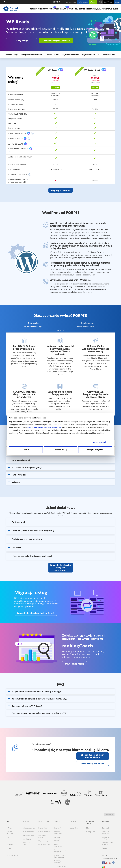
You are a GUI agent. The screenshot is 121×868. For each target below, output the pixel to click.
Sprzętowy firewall (60, 852)
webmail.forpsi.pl (71, 2)
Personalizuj (61, 450)
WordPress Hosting (42, 827)
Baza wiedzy (106, 820)
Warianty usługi (11, 55)
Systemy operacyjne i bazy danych (60, 829)
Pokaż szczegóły (100, 442)
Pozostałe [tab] (60, 329)
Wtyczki (14, 481)
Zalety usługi (21, 41)
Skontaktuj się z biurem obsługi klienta (93, 751)
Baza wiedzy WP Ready (93, 757)
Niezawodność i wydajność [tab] (88, 326)
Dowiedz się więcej (72, 659)
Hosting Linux (43, 820)
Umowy (9, 836)
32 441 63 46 (58, 2)
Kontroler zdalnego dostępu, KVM (60, 839)
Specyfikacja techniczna (56, 55)
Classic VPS (58, 820)
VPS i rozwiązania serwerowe (99, 9)
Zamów (56, 87)
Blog (8, 828)
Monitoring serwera (58, 848)
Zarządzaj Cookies (12, 841)
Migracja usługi (43, 830)
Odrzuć (26, 450)
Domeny (33, 9)
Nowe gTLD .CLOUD (26, 832)
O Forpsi (9, 820)
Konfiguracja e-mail (19, 459)
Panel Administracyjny (59, 835)
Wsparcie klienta (86, 55)
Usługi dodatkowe (70, 55)
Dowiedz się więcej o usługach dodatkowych (61, 565)
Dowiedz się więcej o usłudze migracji (32, 608)
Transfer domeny (28, 823)
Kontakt (105, 837)
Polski (7, 2)
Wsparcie (93, 2)
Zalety (45, 55)
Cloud (116, 9)
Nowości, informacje (10, 824)
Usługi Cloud (74, 820)
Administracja (83, 2)
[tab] (60, 459)
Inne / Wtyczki (17, 474)
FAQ (78, 55)
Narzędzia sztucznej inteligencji (25, 466)
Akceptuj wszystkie (95, 450)
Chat (100, 2)
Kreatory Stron (67, 9)
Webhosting (43, 9)
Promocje (10, 830)
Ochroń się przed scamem (108, 833)
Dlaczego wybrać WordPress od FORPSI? (30, 55)
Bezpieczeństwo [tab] (88, 322)
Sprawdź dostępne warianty (53, 41)
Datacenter (10, 833)
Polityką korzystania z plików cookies (44, 427)
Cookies (9, 839)
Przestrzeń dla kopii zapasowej (59, 844)
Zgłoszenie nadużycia (106, 829)
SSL (77, 9)
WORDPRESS (54, 9)
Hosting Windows (44, 823)
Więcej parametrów (60, 190)
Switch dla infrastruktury (59, 856)
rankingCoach (90, 823)
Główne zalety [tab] (33, 322)
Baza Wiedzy (108, 2)
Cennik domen (27, 829)
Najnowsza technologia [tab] (33, 326)
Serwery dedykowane (58, 824)
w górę (109, 807)
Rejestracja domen (29, 820)
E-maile (82, 9)
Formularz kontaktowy (106, 824)
